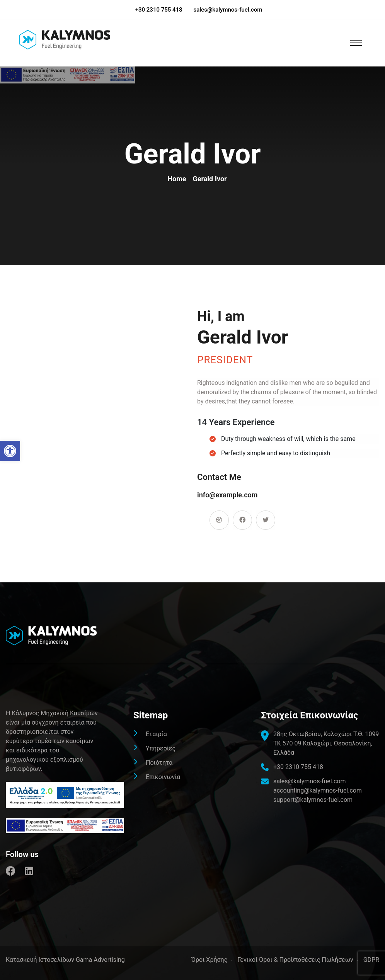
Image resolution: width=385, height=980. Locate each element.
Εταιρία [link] (156, 734)
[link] (10, 451)
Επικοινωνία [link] (163, 777)
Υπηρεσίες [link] (161, 748)
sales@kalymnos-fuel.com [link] (228, 10)
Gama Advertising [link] (100, 960)
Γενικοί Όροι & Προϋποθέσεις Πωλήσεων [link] (295, 960)
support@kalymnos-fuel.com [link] (313, 800)
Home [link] (178, 179)
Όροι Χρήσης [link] (209, 960)
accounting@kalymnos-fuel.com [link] (318, 790)
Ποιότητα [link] (159, 763)
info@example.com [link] (227, 495)
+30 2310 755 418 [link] (159, 10)
